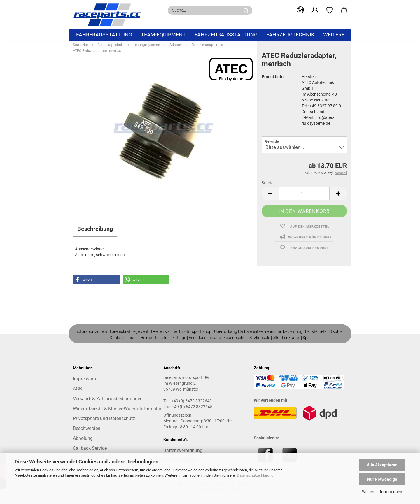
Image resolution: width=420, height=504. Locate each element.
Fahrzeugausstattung (226, 35)
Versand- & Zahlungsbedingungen (108, 399)
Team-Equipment (163, 35)
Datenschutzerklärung (255, 475)
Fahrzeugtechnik (290, 35)
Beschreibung (95, 229)
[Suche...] (246, 10)
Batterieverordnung (183, 451)
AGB (77, 389)
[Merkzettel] (330, 10)
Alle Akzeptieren (382, 465)
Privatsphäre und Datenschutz (104, 418)
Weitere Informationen (382, 492)
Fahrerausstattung (104, 35)
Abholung (83, 438)
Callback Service (90, 448)
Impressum (84, 379)
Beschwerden (87, 428)
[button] (300, 10)
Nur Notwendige (382, 479)
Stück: (267, 183)
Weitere (334, 35)
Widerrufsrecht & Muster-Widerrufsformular (117, 409)
